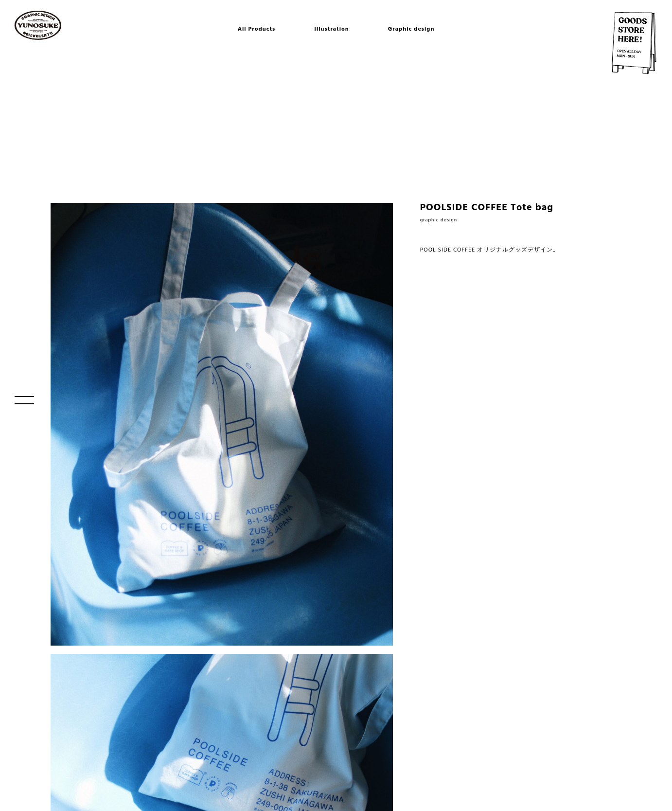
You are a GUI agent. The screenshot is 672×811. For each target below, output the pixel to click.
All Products (257, 29)
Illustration (331, 29)
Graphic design (411, 29)
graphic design (439, 220)
